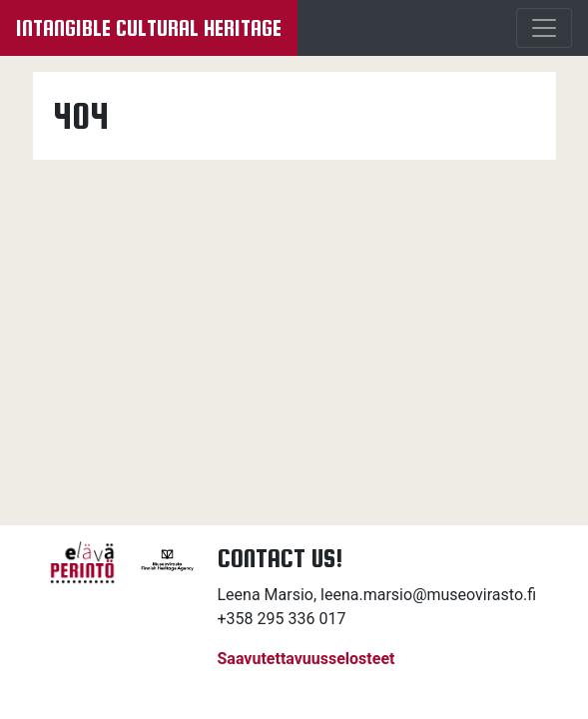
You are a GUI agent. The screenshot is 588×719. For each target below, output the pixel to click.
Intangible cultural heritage (149, 28)
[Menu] (544, 28)
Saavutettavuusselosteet (306, 659)
